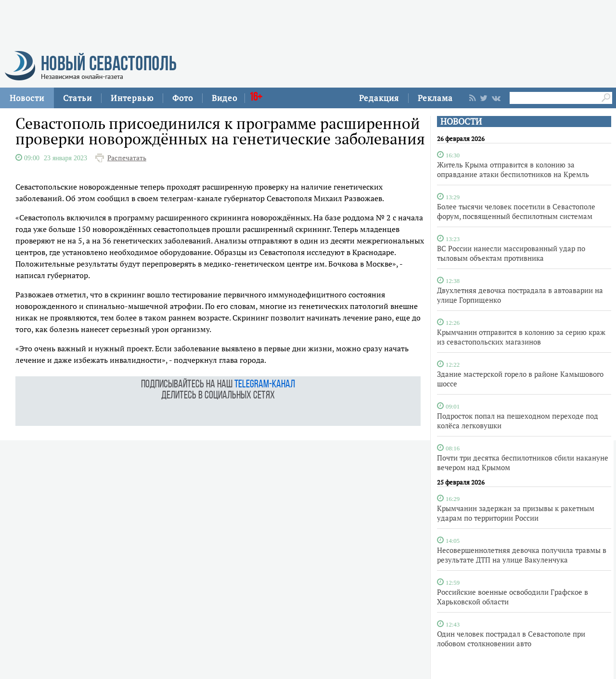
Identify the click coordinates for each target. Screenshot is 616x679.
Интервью (132, 98)
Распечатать (127, 158)
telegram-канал (265, 385)
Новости (27, 98)
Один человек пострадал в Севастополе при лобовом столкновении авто (511, 639)
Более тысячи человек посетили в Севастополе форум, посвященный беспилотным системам (516, 211)
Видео (225, 98)
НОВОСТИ (461, 122)
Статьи (77, 98)
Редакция (379, 98)
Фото (183, 98)
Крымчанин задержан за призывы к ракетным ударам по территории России (516, 513)
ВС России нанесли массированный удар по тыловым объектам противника (511, 253)
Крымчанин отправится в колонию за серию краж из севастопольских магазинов (521, 337)
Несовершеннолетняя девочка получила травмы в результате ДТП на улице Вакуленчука (522, 555)
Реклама (435, 98)
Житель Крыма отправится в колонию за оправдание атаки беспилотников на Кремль (513, 169)
